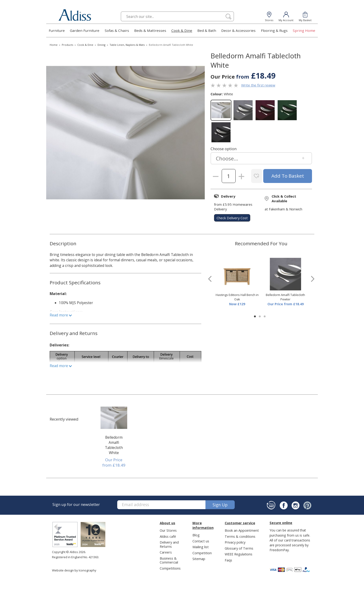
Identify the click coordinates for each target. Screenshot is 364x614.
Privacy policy (235, 542)
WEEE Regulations (239, 554)
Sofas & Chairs (117, 30)
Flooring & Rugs (274, 30)
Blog (196, 535)
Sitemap (199, 559)
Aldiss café (168, 536)
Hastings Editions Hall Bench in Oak (237, 297)
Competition (202, 553)
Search (121, 11)
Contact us (201, 541)
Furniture (57, 30)
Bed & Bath (207, 30)
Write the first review (258, 85)
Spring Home (304, 30)
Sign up (220, 505)
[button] (255, 316)
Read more (61, 315)
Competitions (170, 568)
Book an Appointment (242, 530)
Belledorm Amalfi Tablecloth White (114, 445)
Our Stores (168, 530)
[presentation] (210, 279)
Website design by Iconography (74, 570)
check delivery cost (232, 218)
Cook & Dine (182, 30)
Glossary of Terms (239, 548)
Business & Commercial (169, 560)
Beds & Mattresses (150, 30)
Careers (166, 552)
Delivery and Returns (169, 544)
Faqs (228, 560)
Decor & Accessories (238, 30)
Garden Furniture (85, 30)
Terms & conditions (240, 536)
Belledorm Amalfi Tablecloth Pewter (285, 297)
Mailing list (201, 547)
